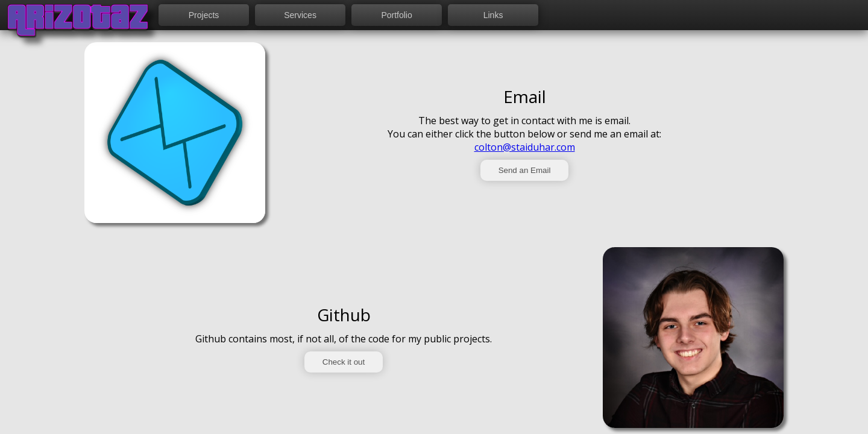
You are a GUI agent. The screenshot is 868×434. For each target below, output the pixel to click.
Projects (204, 15)
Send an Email (525, 170)
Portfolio (396, 15)
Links (493, 15)
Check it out (344, 362)
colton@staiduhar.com (525, 147)
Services (300, 15)
